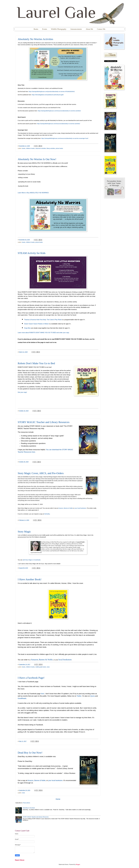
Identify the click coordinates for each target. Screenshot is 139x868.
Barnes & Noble (68, 508)
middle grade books (41, 667)
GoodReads (22, 698)
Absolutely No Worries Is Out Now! (37, 159)
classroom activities (41, 148)
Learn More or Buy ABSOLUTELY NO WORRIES (33, 193)
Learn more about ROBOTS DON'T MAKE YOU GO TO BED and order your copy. (44, 333)
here (43, 694)
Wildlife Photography (59, 29)
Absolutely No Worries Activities (35, 39)
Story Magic (24, 532)
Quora (93, 696)
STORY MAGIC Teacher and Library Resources (44, 422)
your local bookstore (80, 508)
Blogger (78, 864)
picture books (59, 148)
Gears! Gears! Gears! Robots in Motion (36, 324)
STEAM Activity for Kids (32, 253)
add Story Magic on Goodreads (32, 560)
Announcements (76, 29)
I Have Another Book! (30, 579)
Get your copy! (22, 392)
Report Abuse (20, 860)
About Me (89, 29)
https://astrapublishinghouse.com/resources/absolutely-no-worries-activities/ (59, 111)
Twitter (79, 696)
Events (45, 29)
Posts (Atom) (26, 803)
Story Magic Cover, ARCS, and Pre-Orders (41, 473)
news (48, 667)
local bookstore (65, 660)
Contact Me (101, 29)
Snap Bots (27, 328)
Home (58, 799)
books (24, 148)
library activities (51, 148)
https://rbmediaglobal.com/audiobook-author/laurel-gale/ (48, 95)
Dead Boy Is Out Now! (30, 753)
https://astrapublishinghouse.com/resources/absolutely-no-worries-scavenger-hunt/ (65, 138)
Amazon (61, 508)
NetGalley (47, 514)
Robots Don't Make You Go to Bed (36, 363)
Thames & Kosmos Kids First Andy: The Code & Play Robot (43, 320)
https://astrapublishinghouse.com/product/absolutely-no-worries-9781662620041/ (52, 92)
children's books (30, 148)
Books (36, 29)
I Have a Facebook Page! (31, 678)
